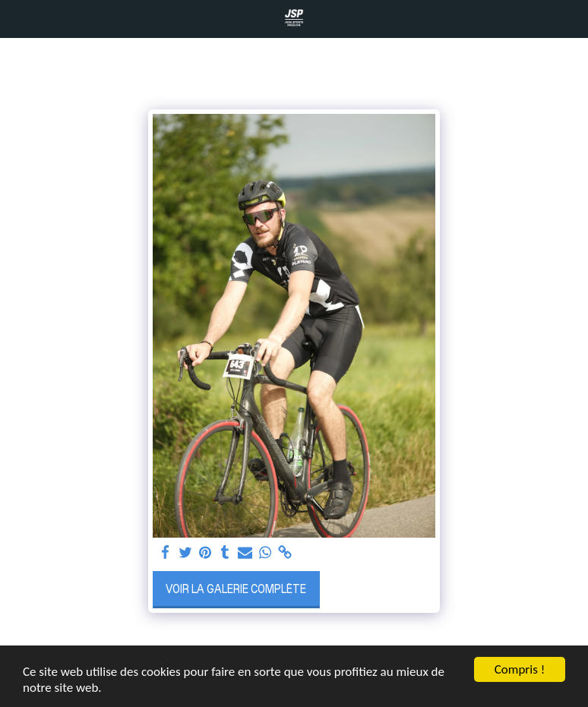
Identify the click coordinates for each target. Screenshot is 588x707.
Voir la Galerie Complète (236, 589)
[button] (17, 18)
